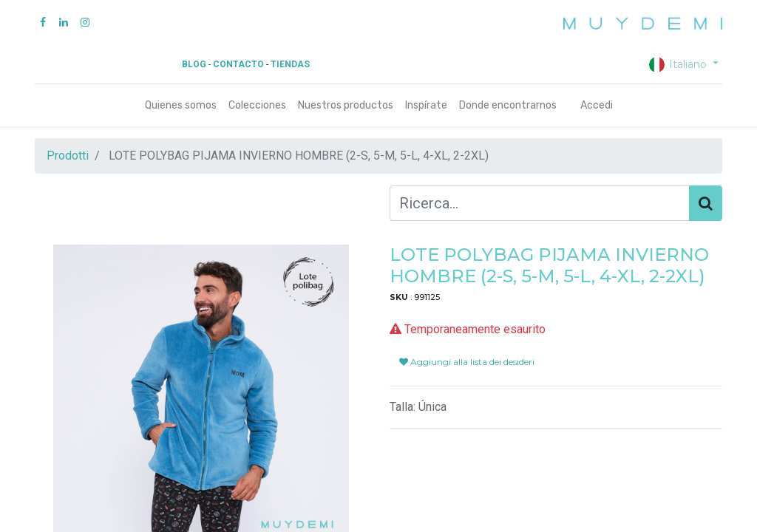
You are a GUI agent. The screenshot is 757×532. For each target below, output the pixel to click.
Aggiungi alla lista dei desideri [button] (467, 362)
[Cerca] (706, 203)
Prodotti (68, 156)
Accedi (597, 105)
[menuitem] (181, 105)
